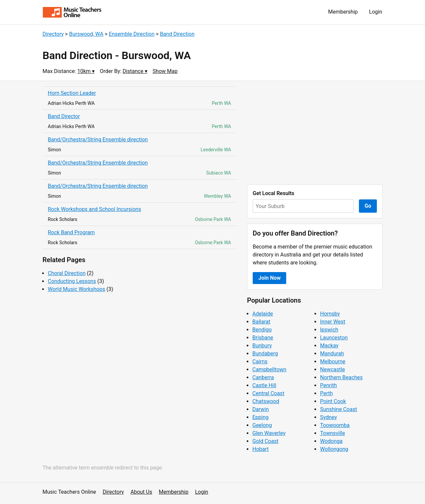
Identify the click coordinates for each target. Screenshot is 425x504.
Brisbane (263, 338)
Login (376, 12)
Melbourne (333, 361)
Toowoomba (335, 425)
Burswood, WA (86, 34)
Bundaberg (265, 354)
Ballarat (261, 322)
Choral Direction (67, 273)
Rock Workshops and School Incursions (94, 209)
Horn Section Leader (72, 93)
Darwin (261, 409)
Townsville (333, 433)
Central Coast (268, 393)
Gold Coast (265, 441)
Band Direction (177, 34)
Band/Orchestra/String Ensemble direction (98, 140)
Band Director (64, 116)
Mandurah (332, 354)
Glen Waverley (269, 433)
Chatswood (266, 401)
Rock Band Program (71, 232)
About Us (141, 492)
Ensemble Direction (132, 34)
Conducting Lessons (72, 281)
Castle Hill (264, 385)
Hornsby (330, 314)
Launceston (334, 338)
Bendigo (262, 330)
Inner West (333, 322)
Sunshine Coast (339, 409)
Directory (53, 34)
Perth (326, 393)
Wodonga (331, 441)
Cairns (260, 361)
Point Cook (333, 401)
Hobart (260, 449)
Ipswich (329, 330)
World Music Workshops (77, 289)
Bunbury (262, 346)
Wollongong (334, 449)
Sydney (329, 417)
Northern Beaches (341, 377)
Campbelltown (269, 369)
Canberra (263, 377)
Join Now (269, 278)
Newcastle (333, 369)
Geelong (262, 425)
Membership (343, 12)
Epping (260, 417)
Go (368, 206)
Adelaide (263, 314)
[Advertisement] (315, 133)
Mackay (329, 346)
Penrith (329, 385)
